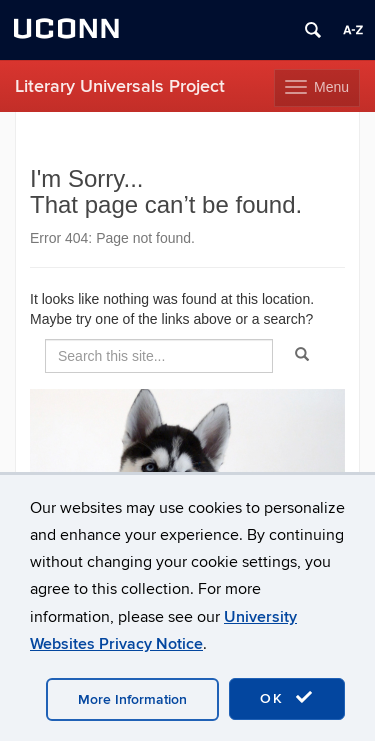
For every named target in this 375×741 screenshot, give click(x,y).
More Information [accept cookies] (132, 699)
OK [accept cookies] (287, 698)
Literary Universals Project (120, 86)
